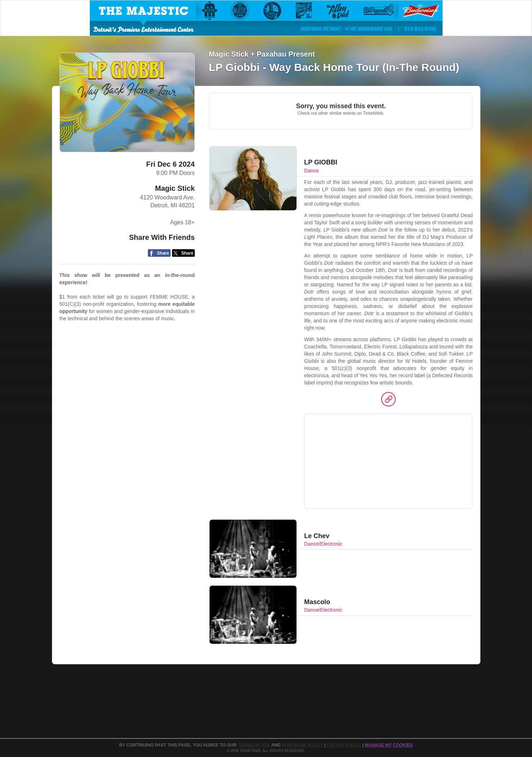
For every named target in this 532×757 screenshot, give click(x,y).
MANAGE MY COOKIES (389, 745)
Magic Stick (175, 188)
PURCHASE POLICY (303, 745)
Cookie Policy (344, 745)
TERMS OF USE (254, 745)
